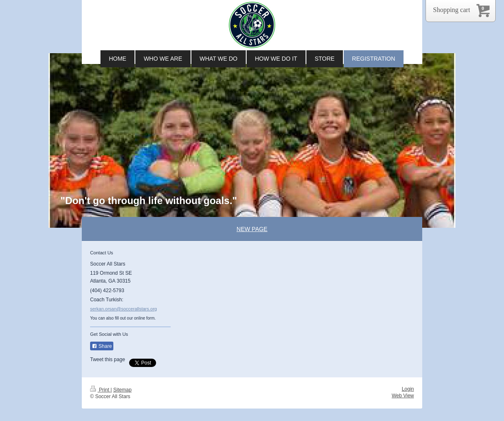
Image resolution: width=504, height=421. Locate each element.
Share (102, 346)
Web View (403, 396)
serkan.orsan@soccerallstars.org (124, 309)
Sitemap (122, 390)
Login (408, 389)
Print (100, 390)
